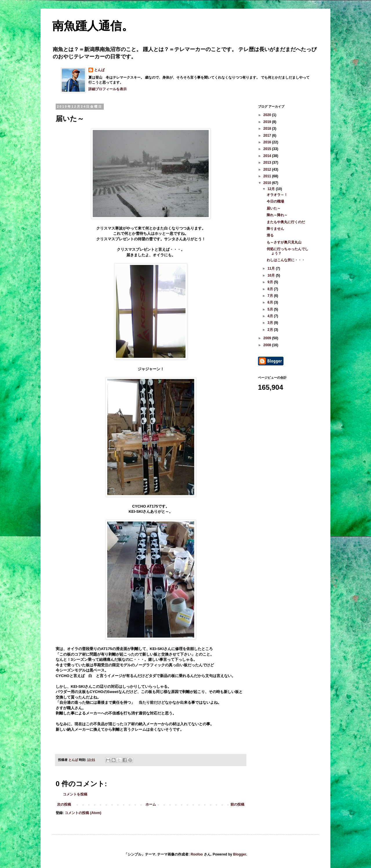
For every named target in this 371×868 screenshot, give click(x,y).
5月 (271, 309)
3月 (271, 323)
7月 (271, 296)
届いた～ (274, 208)
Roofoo (197, 854)
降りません (275, 229)
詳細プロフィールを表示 (108, 89)
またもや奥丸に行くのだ (286, 222)
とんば (99, 70)
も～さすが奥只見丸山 (284, 242)
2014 (268, 156)
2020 (268, 115)
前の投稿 (237, 804)
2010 (268, 183)
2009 (268, 338)
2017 (268, 136)
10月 (272, 275)
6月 (271, 302)
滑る (270, 235)
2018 (268, 129)
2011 (268, 176)
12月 (272, 189)
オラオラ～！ (277, 195)
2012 (268, 169)
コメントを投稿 (75, 794)
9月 (271, 282)
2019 (268, 122)
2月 (271, 330)
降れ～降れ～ (277, 215)
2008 (268, 345)
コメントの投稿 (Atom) (83, 813)
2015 (268, 149)
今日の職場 (275, 201)
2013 (268, 163)
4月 (271, 316)
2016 (268, 142)
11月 (272, 268)
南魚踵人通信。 (93, 26)
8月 (271, 289)
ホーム (151, 804)
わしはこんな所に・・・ (286, 260)
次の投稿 (64, 804)
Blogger (240, 854)
